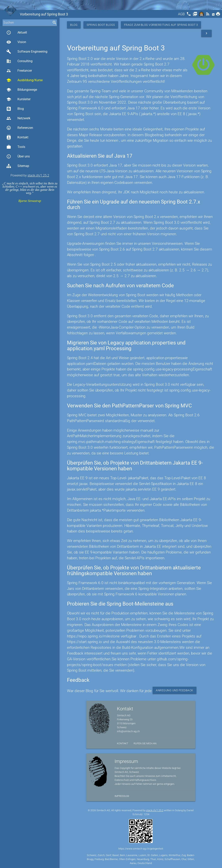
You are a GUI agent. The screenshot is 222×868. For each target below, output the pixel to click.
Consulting (19, 61)
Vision (16, 42)
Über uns (18, 156)
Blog (15, 109)
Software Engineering (27, 52)
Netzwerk (18, 118)
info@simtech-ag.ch (128, 731)
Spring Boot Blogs (101, 25)
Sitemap (18, 166)
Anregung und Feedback (175, 690)
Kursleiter (18, 99)
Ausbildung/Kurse (24, 80)
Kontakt (17, 137)
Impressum (122, 796)
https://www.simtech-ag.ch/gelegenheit (141, 849)
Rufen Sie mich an (145, 743)
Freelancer (19, 71)
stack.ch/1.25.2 (38, 175)
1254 (146, 814)
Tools (16, 147)
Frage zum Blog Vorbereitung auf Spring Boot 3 (161, 25)
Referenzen (20, 128)
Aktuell (17, 33)
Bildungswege (22, 90)
